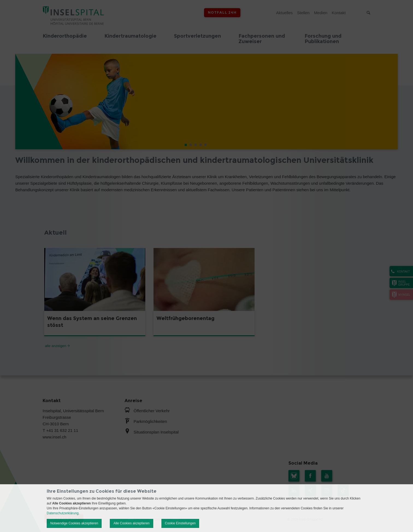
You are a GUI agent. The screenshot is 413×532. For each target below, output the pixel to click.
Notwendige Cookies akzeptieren (74, 523)
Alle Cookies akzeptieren (131, 523)
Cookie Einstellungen (180, 523)
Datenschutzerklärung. (63, 513)
